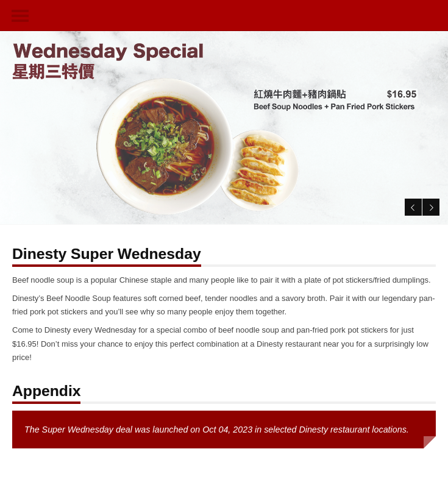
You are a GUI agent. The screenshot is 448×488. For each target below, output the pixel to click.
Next (429, 205)
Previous (411, 205)
